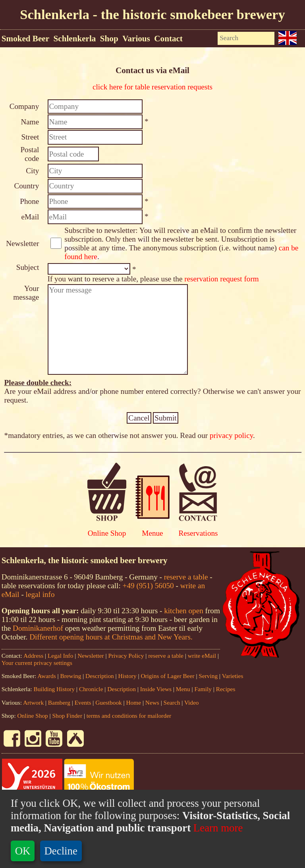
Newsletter (91, 656)
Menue (152, 533)
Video (192, 702)
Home (134, 702)
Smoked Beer (25, 39)
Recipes (226, 689)
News (152, 702)
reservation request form (222, 279)
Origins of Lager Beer (167, 676)
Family (203, 689)
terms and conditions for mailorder (129, 716)
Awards (46, 676)
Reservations (198, 533)
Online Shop (107, 533)
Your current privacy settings (37, 663)
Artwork (33, 702)
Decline (61, 851)
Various (136, 39)
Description (100, 676)
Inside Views (156, 689)
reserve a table (186, 577)
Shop (109, 39)
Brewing (70, 676)
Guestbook (109, 702)
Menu (183, 689)
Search (172, 702)
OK (23, 851)
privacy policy (231, 435)
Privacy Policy (126, 656)
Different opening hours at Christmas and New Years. (111, 637)
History (127, 676)
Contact (168, 39)
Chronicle (92, 689)
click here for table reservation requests (152, 87)
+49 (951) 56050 (148, 586)
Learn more (217, 828)
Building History (54, 689)
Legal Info (60, 656)
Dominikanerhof (38, 628)
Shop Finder (68, 716)
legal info (40, 594)
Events (83, 702)
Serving (208, 676)
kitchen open (184, 611)
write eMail (202, 656)
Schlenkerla (75, 39)
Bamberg (59, 702)
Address (33, 656)
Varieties (233, 676)
